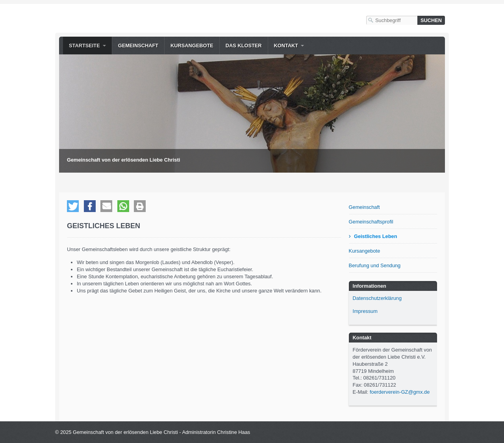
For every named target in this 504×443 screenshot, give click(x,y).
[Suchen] (431, 20)
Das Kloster (244, 46)
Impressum (365, 311)
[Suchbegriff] (392, 20)
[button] (73, 206)
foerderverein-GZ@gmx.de (400, 392)
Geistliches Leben (376, 236)
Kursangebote (192, 46)
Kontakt (286, 46)
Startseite (84, 46)
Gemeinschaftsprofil (371, 222)
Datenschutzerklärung (377, 298)
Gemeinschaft (138, 46)
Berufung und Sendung (375, 265)
